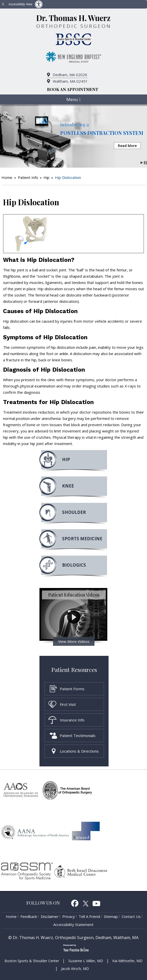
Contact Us (131, 916)
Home (7, 177)
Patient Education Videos (74, 595)
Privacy (69, 916)
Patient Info (28, 177)
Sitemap (111, 916)
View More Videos (74, 641)
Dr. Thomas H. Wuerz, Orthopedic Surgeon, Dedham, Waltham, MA (76, 938)
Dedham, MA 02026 (70, 75)
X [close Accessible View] (3, 4)
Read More (127, 146)
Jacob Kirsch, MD (75, 969)
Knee (68, 486)
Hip (46, 177)
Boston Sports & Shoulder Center (32, 961)
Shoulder (74, 512)
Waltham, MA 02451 (70, 81)
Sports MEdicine (82, 539)
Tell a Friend (89, 916)
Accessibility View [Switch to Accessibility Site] (20, 4)
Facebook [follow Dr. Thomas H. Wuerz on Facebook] (75, 903)
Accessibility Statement (73, 924)
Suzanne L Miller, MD (86, 961)
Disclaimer (50, 916)
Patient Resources (74, 670)
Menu (73, 99)
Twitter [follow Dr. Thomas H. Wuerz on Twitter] (86, 903)
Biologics (74, 565)
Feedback (29, 916)
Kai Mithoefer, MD (127, 961)
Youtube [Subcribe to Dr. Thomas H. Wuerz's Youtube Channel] (96, 903)
